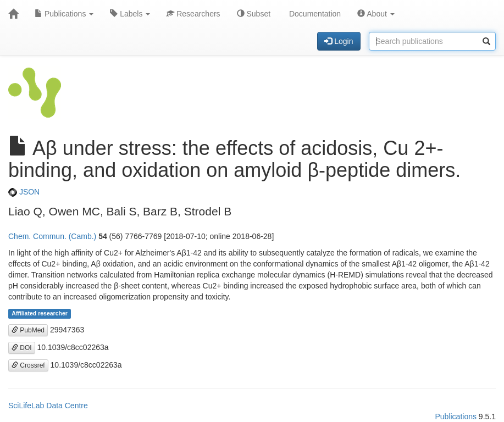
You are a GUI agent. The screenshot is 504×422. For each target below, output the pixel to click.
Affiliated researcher (40, 314)
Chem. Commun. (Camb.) (52, 236)
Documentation (314, 14)
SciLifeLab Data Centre (48, 406)
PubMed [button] (28, 330)
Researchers (193, 14)
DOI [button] (22, 348)
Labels (130, 14)
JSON (24, 192)
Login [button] (339, 41)
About (376, 14)
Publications (64, 14)
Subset (254, 14)
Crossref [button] (28, 365)
